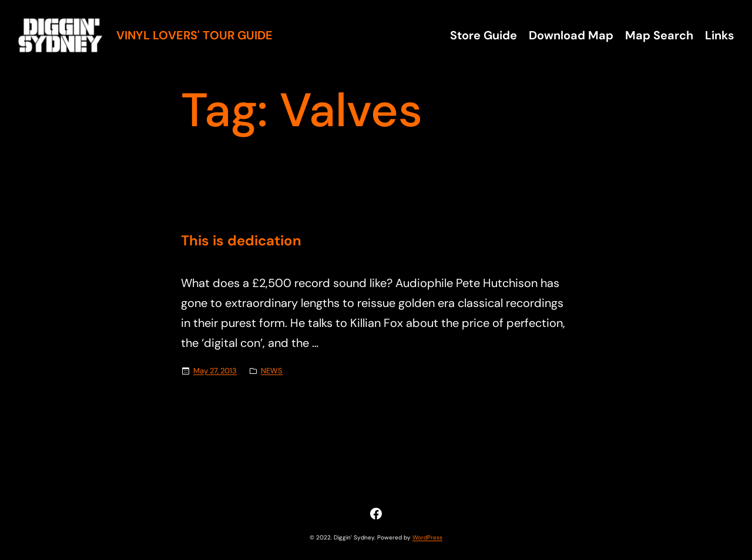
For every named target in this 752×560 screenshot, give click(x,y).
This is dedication (241, 241)
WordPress (427, 537)
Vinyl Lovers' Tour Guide (194, 35)
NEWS (272, 371)
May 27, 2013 (215, 371)
